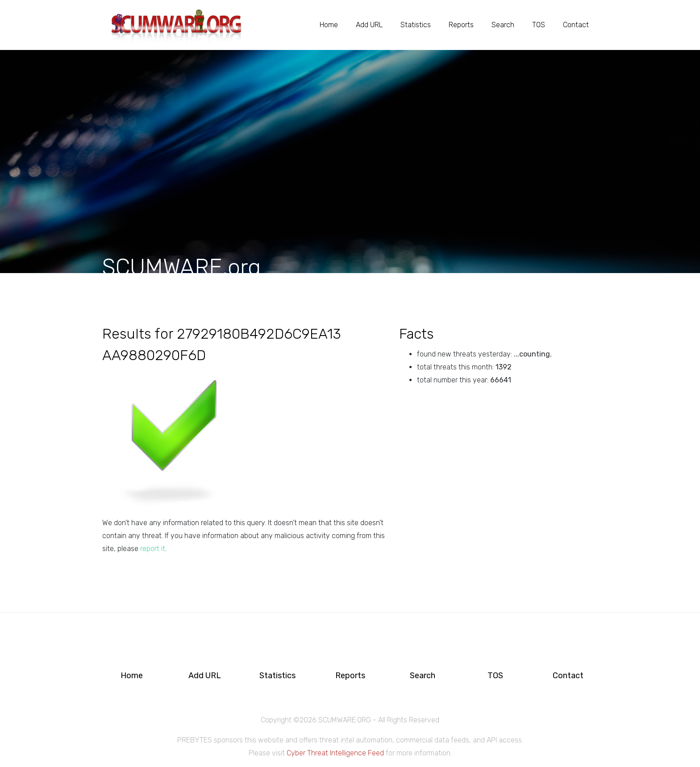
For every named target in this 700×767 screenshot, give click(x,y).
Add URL (369, 25)
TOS (539, 25)
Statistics (416, 25)
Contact (576, 25)
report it (153, 549)
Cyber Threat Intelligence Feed (335, 753)
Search (503, 25)
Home (329, 25)
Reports (461, 25)
